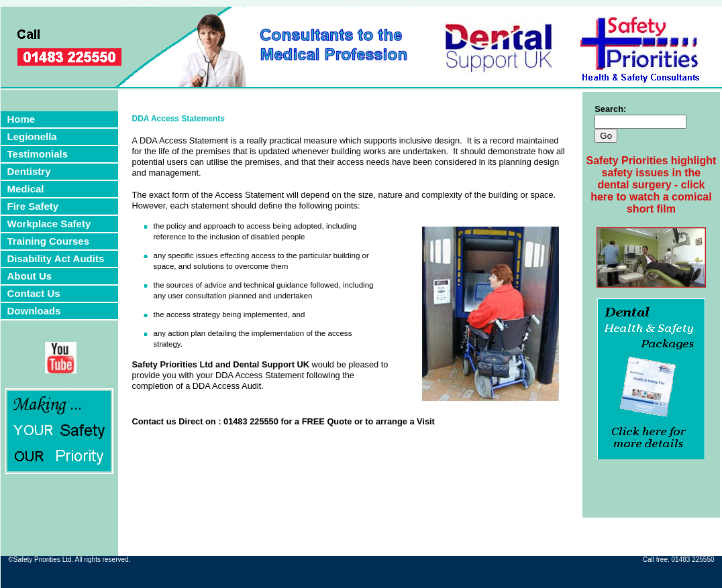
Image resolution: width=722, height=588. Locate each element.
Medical (26, 189)
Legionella (32, 136)
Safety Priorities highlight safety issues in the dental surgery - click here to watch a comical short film (652, 185)
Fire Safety (33, 206)
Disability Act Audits (56, 258)
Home (21, 119)
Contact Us (34, 293)
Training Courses (49, 241)
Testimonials (38, 154)
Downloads (34, 311)
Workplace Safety (49, 224)
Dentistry (29, 171)
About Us (30, 276)
